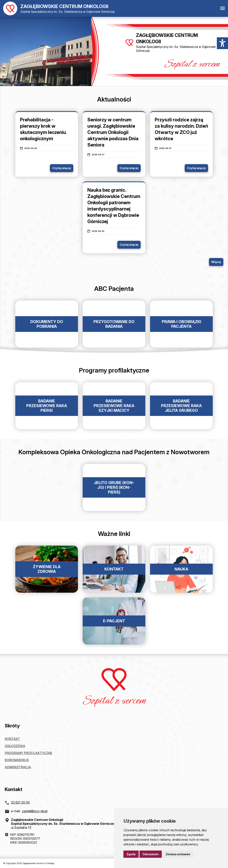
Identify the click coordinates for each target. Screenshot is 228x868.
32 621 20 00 (20, 802)
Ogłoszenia (15, 746)
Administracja (18, 767)
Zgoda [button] (131, 854)
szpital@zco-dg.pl (35, 811)
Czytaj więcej (62, 168)
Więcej (216, 262)
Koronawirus (17, 760)
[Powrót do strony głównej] (59, 8)
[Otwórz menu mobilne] (223, 8)
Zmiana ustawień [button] (178, 854)
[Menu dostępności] (222, 43)
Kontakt (12, 739)
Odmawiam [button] (151, 854)
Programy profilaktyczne (28, 753)
